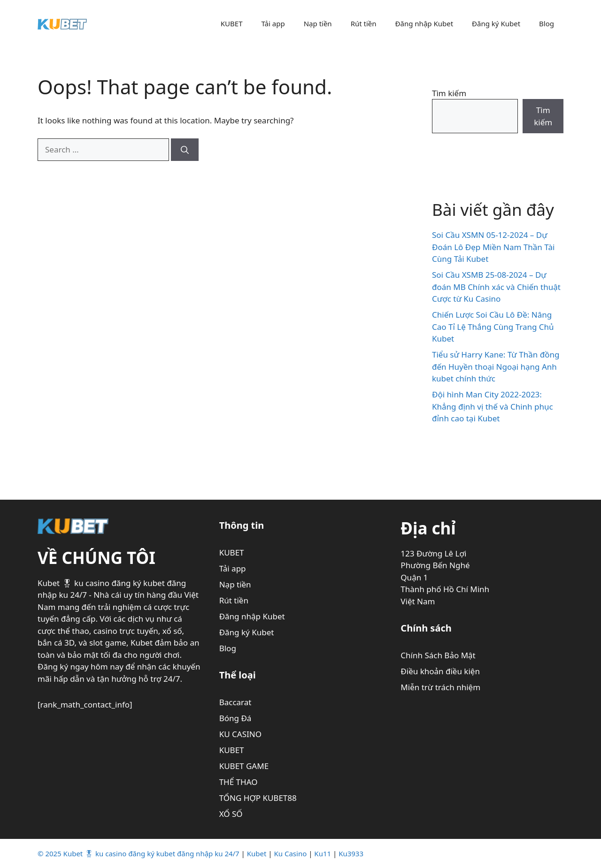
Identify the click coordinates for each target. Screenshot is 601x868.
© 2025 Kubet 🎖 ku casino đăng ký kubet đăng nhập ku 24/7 (139, 853)
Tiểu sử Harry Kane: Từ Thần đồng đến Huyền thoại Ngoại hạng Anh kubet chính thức (496, 366)
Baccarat (235, 702)
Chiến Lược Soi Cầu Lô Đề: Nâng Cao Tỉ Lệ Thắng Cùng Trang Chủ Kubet (493, 327)
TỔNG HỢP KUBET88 (258, 798)
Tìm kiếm (449, 93)
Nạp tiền (318, 23)
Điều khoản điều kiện (440, 671)
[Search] (185, 150)
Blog (547, 23)
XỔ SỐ (231, 814)
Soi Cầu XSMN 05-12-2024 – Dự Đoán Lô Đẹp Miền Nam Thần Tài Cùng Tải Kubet (493, 247)
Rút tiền (364, 23)
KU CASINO (240, 734)
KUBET (232, 23)
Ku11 (323, 853)
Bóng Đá (235, 718)
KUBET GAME (244, 766)
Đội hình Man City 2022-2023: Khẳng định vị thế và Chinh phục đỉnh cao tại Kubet (493, 406)
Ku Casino (291, 853)
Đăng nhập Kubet (424, 23)
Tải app (273, 23)
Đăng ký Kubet (496, 23)
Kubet (257, 853)
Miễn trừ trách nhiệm (440, 687)
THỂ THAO (239, 782)
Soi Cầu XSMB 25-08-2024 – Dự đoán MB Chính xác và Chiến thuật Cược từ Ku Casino (496, 287)
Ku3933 (351, 853)
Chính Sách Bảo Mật (438, 655)
